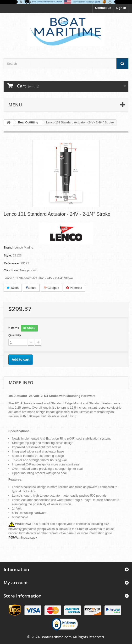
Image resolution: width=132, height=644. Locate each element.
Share (31, 288)
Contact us (103, 8)
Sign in (121, 8)
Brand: (9, 247)
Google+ (52, 288)
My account (16, 583)
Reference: (12, 263)
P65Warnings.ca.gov (23, 537)
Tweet (13, 288)
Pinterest (74, 288)
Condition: (11, 270)
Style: (8, 255)
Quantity (15, 335)
